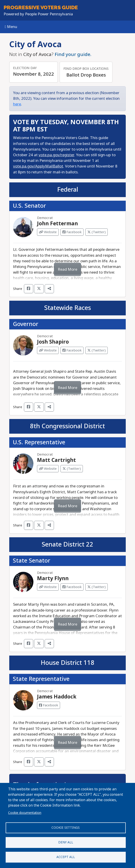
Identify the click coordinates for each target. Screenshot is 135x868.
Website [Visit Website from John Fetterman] (48, 232)
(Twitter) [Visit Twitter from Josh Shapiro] (97, 350)
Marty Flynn (53, 578)
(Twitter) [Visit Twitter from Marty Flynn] (97, 587)
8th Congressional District (67, 426)
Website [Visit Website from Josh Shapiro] (48, 350)
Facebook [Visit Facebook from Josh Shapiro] (72, 350)
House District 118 (67, 663)
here (17, 104)
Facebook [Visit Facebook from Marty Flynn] (72, 587)
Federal (68, 190)
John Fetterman (57, 224)
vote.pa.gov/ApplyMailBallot (38, 166)
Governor (26, 324)
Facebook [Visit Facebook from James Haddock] (49, 705)
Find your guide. (73, 54)
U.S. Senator (29, 206)
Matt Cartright (56, 460)
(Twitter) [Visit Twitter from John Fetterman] (97, 232)
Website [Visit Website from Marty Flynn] (48, 587)
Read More (67, 269)
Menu (11, 27)
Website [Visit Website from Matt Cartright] (48, 469)
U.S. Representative (39, 442)
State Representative (41, 679)
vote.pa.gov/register (56, 155)
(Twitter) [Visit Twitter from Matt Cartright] (72, 469)
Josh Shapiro (53, 342)
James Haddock (57, 697)
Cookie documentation (25, 813)
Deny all (66, 842)
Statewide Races (68, 308)
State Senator (32, 561)
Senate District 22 (67, 545)
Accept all (66, 857)
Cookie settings (66, 828)
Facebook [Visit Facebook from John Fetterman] (72, 232)
